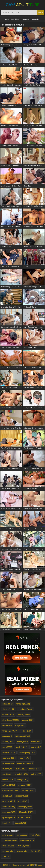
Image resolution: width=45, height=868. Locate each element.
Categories (36, 19)
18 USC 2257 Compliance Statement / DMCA (19, 865)
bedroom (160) (9, 807)
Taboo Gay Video (10, 840)
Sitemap (39, 865)
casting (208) (28, 720)
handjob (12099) (23, 704)
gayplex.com (8, 835)
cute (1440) (21, 769)
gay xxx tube (22, 851)
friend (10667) (24, 715)
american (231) (9, 801)
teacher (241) (35, 769)
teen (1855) (7, 747)
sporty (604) (36, 747)
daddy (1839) (8, 742)
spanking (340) (9, 817)
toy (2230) (7, 774)
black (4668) (22, 742)
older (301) (36, 742)
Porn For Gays (8, 846)
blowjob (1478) (9, 752)
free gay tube (8, 851)
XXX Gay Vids (23, 846)
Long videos (26, 19)
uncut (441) (7, 736)
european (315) (21, 796)
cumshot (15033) (25, 709)
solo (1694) (7, 725)
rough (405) (20, 725)
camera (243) (20, 823)
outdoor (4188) (25, 785)
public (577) (36, 774)
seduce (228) (26, 731)
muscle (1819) (8, 715)
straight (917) (8, 763)
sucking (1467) (28, 790)
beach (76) (7, 823)
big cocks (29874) (27, 812)
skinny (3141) (22, 780)
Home (7, 19)
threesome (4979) (10, 731)
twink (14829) (21, 747)
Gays (22, 5)
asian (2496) (7, 704)
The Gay (6, 857)
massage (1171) (25, 807)
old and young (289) (27, 752)
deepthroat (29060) (10, 720)
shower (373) (8, 780)
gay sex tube (22, 835)
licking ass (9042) (23, 736)
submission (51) (21, 774)
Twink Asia (35, 835)
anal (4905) (7, 796)
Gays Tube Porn (27, 840)
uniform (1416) (9, 785)
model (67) (23, 801)
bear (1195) (24, 758)
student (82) (7, 769)
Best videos (15, 19)
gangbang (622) (9, 812)
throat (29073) (24, 817)
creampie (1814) (9, 758)
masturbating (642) (10, 790)
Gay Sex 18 (36, 851)
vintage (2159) (8, 709)
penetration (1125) (25, 763)
